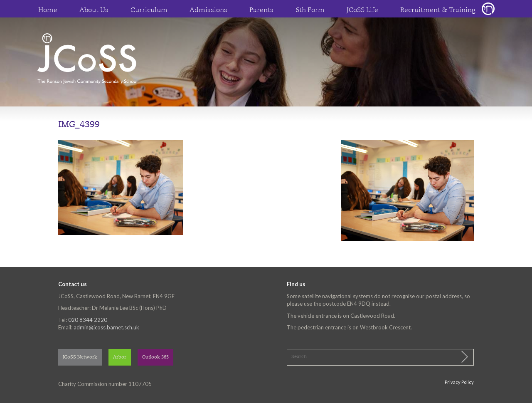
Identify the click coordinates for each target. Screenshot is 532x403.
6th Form (310, 10)
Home (48, 10)
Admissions (208, 10)
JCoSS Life (362, 10)
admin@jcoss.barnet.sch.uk (106, 327)
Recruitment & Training (438, 10)
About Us (94, 10)
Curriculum (149, 10)
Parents (261, 10)
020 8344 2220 (88, 320)
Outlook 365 (155, 357)
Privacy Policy (459, 382)
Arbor (120, 357)
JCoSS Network (80, 357)
